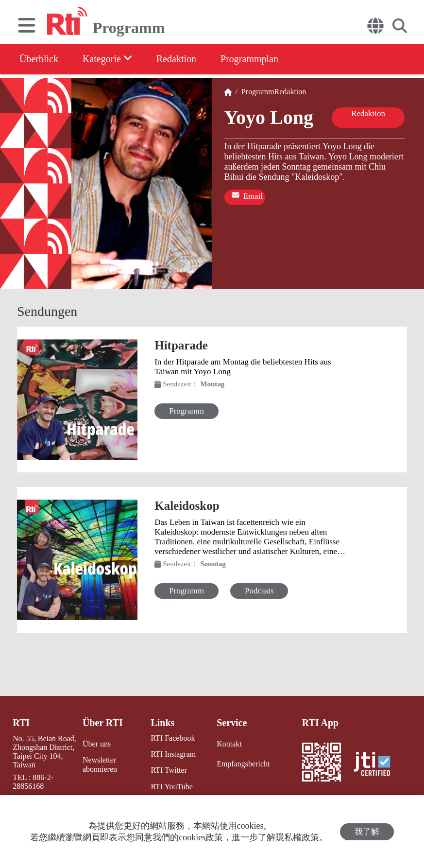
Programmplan (249, 59)
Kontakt (229, 744)
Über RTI (103, 723)
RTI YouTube (171, 787)
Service (232, 723)
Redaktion (176, 59)
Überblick (39, 59)
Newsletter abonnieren (100, 764)
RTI (21, 723)
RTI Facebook (173, 738)
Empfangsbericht (243, 764)
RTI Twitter (169, 770)
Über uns (97, 744)
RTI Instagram (173, 754)
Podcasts (259, 591)
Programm (256, 92)
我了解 (367, 832)
